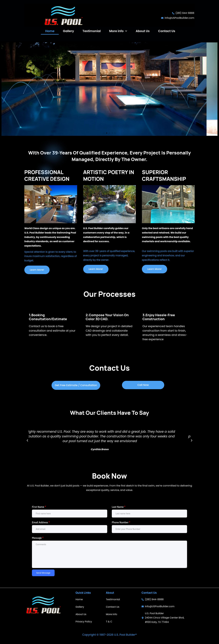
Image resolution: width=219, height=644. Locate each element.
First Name (39, 507)
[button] (104, 133)
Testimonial (92, 31)
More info (118, 31)
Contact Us (167, 31)
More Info (111, 614)
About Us (143, 31)
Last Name (119, 507)
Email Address (41, 522)
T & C (109, 622)
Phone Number (121, 522)
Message (38, 538)
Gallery (69, 31)
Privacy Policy (84, 622)
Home (50, 31)
